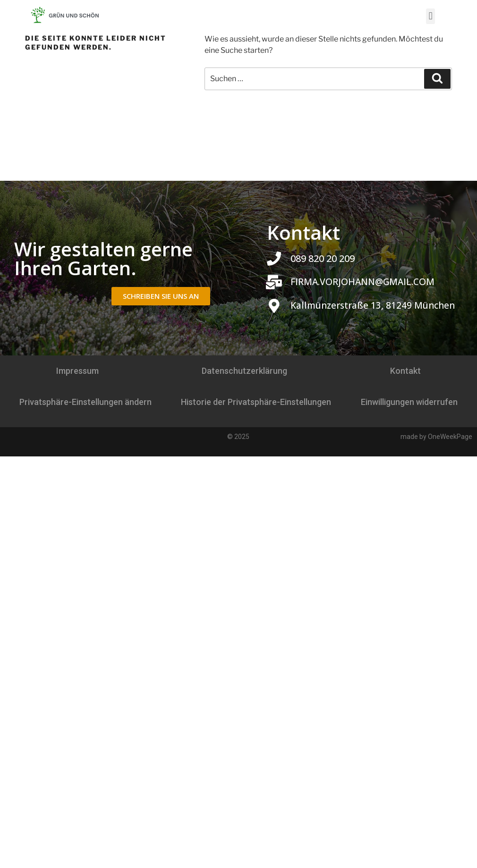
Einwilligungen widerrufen (409, 402)
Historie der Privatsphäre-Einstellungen (256, 402)
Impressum (77, 371)
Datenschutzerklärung (244, 371)
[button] (430, 16)
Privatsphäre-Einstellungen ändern (85, 402)
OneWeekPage (450, 437)
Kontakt (405, 371)
